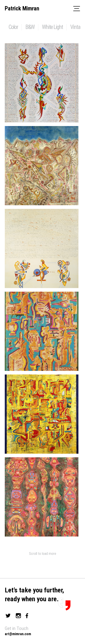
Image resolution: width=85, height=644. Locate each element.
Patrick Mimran (22, 8)
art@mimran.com (18, 634)
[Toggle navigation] (77, 8)
